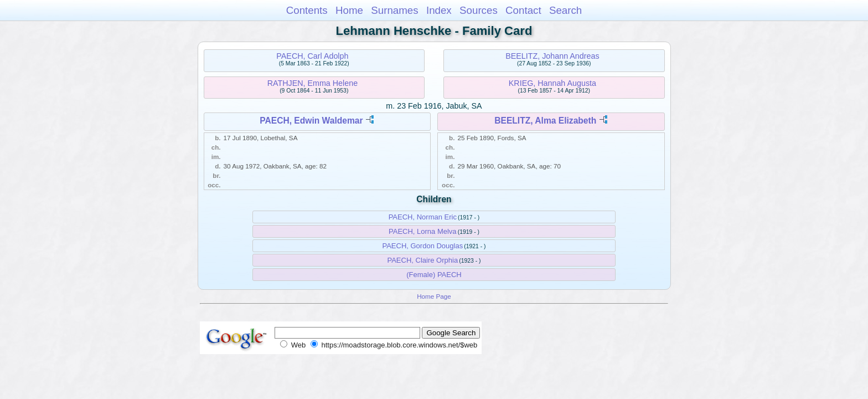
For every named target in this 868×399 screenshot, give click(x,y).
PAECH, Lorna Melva (423, 231)
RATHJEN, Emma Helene (312, 83)
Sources (479, 10)
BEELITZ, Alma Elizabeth (545, 121)
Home (349, 10)
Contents (307, 10)
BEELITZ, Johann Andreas (552, 56)
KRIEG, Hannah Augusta (552, 83)
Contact (523, 10)
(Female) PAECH (434, 275)
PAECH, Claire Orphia (422, 260)
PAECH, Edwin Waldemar (311, 121)
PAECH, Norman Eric (423, 217)
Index (439, 10)
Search (565, 10)
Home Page (434, 296)
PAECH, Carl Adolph (312, 56)
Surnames (394, 10)
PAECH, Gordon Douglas (422, 246)
